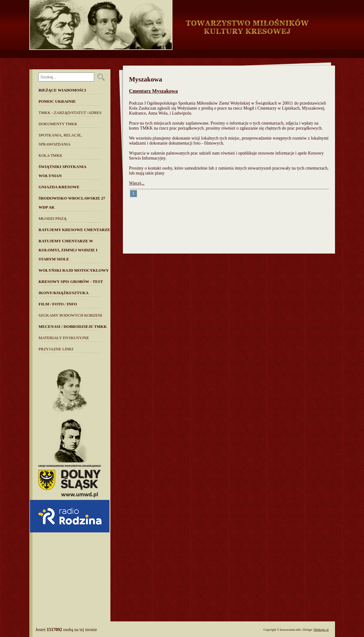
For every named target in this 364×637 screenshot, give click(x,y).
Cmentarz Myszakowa (154, 91)
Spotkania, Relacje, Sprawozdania (60, 140)
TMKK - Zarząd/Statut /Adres (70, 113)
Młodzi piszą (53, 218)
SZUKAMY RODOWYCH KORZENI (70, 315)
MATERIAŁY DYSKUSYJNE (64, 338)
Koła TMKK (51, 155)
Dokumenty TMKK (58, 124)
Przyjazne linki (56, 349)
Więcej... (137, 183)
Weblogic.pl (321, 630)
